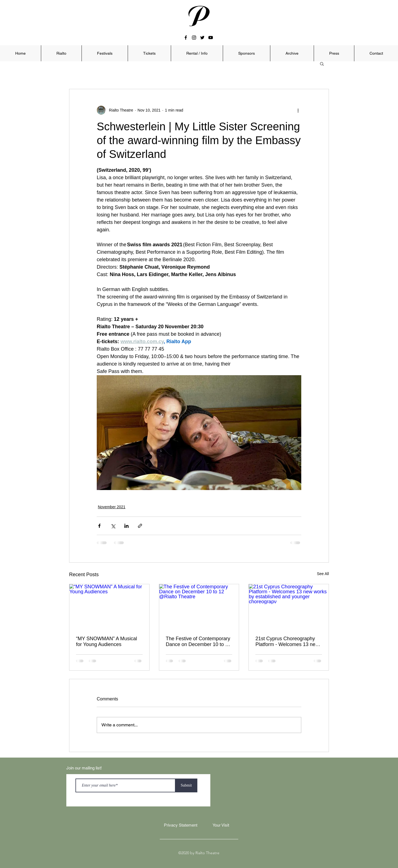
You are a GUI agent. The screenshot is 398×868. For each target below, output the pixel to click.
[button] (61, 53)
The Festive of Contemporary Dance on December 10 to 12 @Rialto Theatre (198, 642)
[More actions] (298, 110)
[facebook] (186, 38)
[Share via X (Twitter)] (113, 526)
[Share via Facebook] (99, 526)
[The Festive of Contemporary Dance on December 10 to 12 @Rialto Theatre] (199, 607)
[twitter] (202, 38)
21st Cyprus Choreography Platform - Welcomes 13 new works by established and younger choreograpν (287, 642)
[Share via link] (140, 526)
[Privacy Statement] (180, 825)
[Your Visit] (221, 825)
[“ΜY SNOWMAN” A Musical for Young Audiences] (109, 607)
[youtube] (211, 38)
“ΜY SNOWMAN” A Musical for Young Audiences (107, 641)
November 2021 (112, 507)
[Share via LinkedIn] (126, 526)
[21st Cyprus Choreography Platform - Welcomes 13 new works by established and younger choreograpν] (289, 607)
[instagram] (194, 38)
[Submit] (186, 785)
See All (323, 574)
